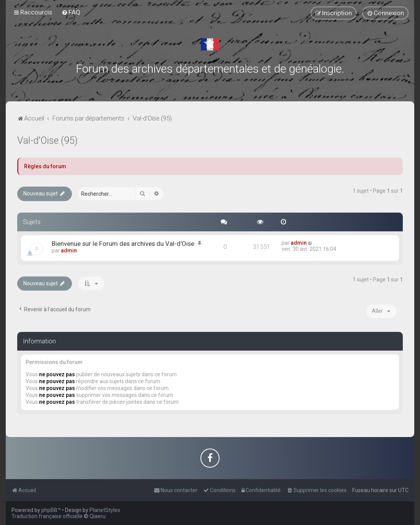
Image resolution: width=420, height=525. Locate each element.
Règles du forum (45, 166)
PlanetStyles (105, 510)
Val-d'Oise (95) (47, 141)
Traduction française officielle (47, 516)
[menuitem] (71, 12)
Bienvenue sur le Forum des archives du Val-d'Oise (123, 244)
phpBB (49, 510)
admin (69, 250)
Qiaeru (98, 516)
